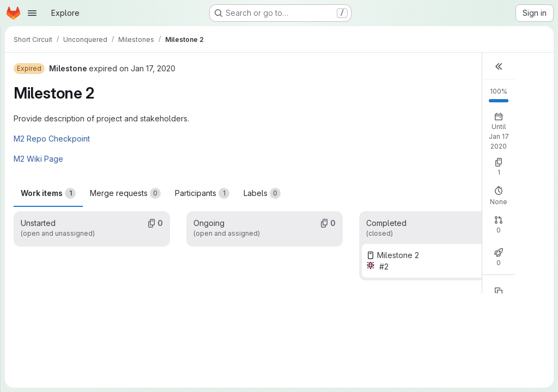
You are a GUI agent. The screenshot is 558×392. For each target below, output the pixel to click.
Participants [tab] (202, 193)
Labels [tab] (262, 193)
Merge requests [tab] (125, 193)
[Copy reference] (499, 291)
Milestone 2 (398, 255)
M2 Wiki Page (38, 159)
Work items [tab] (48, 193)
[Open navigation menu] (32, 13)
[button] (499, 66)
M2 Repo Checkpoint (52, 139)
